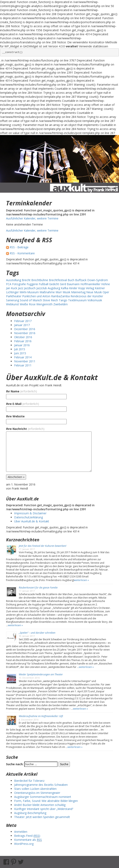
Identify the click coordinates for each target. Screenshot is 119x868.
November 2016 (25, 333)
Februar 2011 (23, 365)
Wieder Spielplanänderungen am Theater (41, 674)
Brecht (26, 280)
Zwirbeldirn (61, 304)
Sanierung (13, 300)
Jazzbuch (30, 288)
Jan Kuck (12, 288)
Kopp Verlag (86, 288)
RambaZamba (60, 296)
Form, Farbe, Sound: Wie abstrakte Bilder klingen (46, 801)
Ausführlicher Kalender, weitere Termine (32, 218)
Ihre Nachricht (25, 429)
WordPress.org (24, 844)
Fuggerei (32, 284)
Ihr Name (22, 391)
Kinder (73, 288)
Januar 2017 (22, 325)
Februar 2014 (23, 357)
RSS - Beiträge (19, 247)
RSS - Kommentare (22, 253)
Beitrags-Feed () (27, 836)
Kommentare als (28, 840)
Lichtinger (12, 292)
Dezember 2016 (25, 329)
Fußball (44, 284)
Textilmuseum (77, 300)
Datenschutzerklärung (28, 517)
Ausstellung (14, 280)
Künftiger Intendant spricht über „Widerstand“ (44, 809)
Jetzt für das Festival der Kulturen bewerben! (43, 546)
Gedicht (54, 284)
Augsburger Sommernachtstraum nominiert (43, 797)
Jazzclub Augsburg (48, 288)
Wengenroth (44, 304)
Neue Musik (94, 292)
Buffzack (81, 280)
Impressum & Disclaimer (30, 513)
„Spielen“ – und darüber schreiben (37, 633)
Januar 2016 (22, 345)
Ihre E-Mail (23, 404)
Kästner (100, 288)
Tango (63, 300)
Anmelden (21, 832)
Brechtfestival (58, 280)
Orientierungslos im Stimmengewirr (37, 793)
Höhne (106, 284)
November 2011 (25, 361)
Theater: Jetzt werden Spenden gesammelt (42, 817)
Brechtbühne (40, 280)
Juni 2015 (20, 353)
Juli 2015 (20, 349)
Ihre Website (15, 416)
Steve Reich (50, 300)
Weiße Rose (28, 304)
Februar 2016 (23, 341)
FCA (9, 284)
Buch (71, 280)
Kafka (65, 288)
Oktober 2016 (23, 337)
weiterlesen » (81, 580)
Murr (59, 292)
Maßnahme (47, 292)
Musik (66, 292)
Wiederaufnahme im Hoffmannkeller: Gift (41, 716)
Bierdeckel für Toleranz (29, 781)
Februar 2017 (23, 321)
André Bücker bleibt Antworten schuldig (40, 805)
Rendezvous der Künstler (87, 296)
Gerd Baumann (70, 284)
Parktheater (14, 296)
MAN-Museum (29, 292)
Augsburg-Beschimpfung (30, 813)
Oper (106, 292)
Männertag (78, 292)
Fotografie (19, 284)
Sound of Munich (31, 300)
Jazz (21, 288)
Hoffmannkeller (90, 284)
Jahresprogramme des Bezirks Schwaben (41, 785)
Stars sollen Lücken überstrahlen (35, 789)
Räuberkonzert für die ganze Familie (38, 588)
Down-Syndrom (98, 280)
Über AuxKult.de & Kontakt (52, 377)
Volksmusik (95, 300)
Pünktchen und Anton (36, 296)
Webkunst (13, 304)
